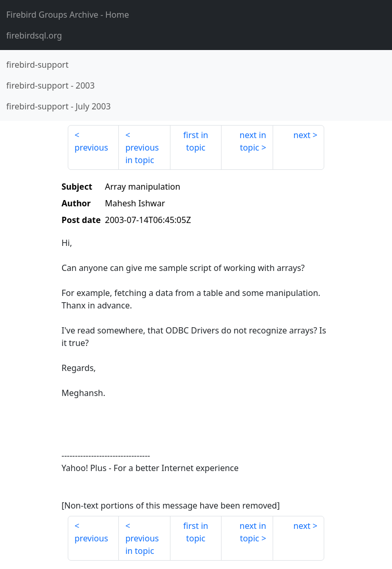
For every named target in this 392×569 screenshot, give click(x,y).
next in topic (253, 141)
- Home (68, 15)
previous (91, 147)
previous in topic (142, 154)
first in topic (196, 141)
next (302, 135)
